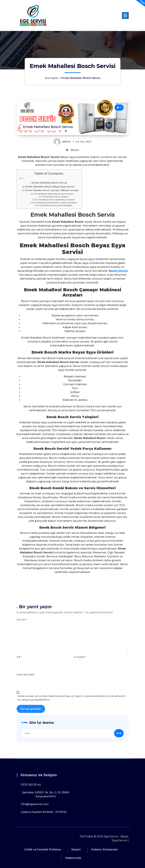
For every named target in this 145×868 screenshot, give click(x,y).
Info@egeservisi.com (35, 837)
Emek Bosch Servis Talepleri (56, 197)
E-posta (80, 749)
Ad (19, 749)
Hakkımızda (73, 858)
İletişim (76, 849)
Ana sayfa (51, 78)
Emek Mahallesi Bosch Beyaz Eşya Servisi (50, 187)
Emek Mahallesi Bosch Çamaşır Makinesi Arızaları (52, 190)
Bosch (75, 150)
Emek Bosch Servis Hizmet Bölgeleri (56, 205)
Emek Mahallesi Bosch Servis (49, 183)
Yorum (22, 711)
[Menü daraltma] (125, 15)
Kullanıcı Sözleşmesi (104, 849)
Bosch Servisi (118, 271)
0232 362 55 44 (31, 817)
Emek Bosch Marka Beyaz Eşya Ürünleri (54, 194)
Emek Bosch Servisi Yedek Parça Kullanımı (56, 200)
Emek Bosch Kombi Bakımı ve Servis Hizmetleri (56, 203)
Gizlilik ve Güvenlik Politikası (43, 849)
